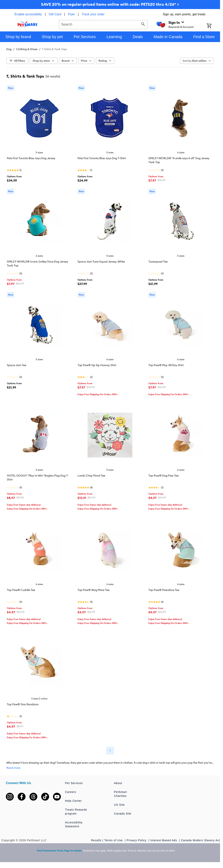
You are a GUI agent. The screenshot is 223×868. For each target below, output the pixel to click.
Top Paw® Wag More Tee (94, 590)
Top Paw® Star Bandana (23, 704)
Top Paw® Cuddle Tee (21, 590)
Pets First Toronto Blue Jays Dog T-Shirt (102, 158)
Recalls (96, 840)
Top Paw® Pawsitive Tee (164, 590)
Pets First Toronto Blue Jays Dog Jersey (31, 158)
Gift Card (55, 14)
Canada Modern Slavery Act (201, 840)
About (118, 783)
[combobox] (103, 24)
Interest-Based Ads (164, 840)
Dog (9, 49)
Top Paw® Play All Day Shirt (166, 365)
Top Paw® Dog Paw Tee (164, 476)
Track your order (93, 14)
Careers (71, 792)
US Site (119, 805)
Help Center (73, 801)
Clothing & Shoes (27, 49)
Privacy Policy (137, 840)
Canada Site (123, 814)
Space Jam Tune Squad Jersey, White (101, 262)
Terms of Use (114, 840)
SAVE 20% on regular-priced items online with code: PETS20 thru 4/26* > (110, 4)
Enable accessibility (28, 14)
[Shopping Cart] (213, 26)
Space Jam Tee (17, 365)
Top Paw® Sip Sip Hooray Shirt (97, 365)
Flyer (71, 14)
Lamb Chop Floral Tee (91, 476)
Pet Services (74, 783)
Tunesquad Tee (158, 262)
